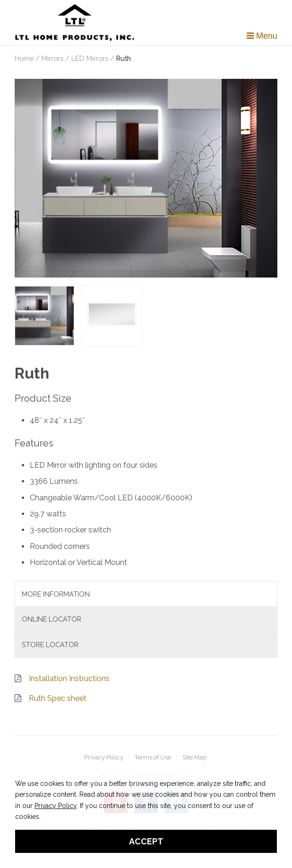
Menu (262, 36)
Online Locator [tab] (52, 619)
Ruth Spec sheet (58, 698)
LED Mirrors (90, 58)
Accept (146, 841)
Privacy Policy (104, 758)
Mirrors (52, 58)
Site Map (194, 758)
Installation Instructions (69, 678)
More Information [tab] (56, 594)
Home (24, 58)
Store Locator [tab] (50, 645)
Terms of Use (153, 758)
